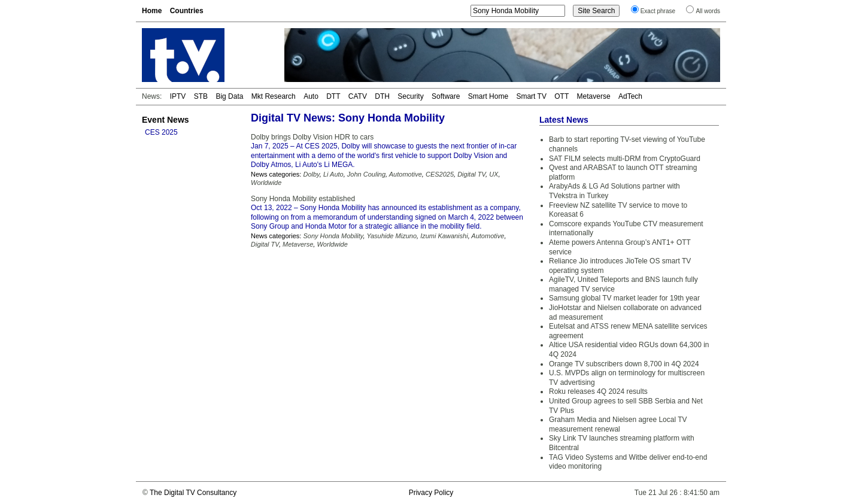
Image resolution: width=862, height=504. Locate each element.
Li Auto (333, 174)
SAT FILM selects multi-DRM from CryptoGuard (625, 159)
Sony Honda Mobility (333, 236)
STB (201, 96)
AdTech (630, 96)
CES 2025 (161, 132)
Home (152, 11)
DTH (382, 96)
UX (494, 174)
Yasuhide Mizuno (391, 236)
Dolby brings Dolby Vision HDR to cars (312, 137)
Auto (311, 96)
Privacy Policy (431, 493)
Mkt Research (274, 96)
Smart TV (531, 96)
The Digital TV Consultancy (193, 493)
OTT (561, 96)
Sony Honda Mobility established (303, 199)
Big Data (229, 96)
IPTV (178, 96)
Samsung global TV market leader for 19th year (624, 298)
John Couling (366, 174)
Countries (187, 11)
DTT (333, 96)
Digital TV (471, 174)
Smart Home (488, 96)
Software (446, 96)
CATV (358, 96)
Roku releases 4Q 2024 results (598, 391)
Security (410, 96)
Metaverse (594, 96)
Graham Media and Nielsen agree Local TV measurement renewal (618, 424)
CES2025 (440, 174)
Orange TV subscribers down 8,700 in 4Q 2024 (624, 364)
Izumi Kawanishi (444, 236)
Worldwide (266, 183)
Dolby (311, 174)
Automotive (406, 174)
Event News (166, 120)
